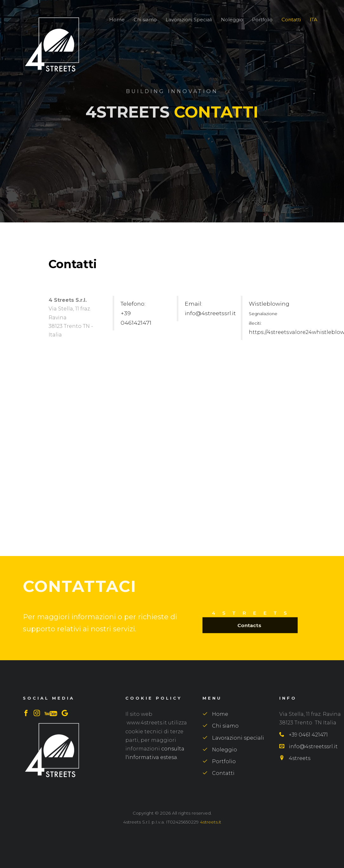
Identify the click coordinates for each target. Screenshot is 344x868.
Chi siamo (145, 20)
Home (117, 20)
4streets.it (211, 822)
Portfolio (262, 20)
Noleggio (232, 20)
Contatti (291, 20)
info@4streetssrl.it (308, 746)
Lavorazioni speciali (233, 738)
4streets (295, 758)
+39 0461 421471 (304, 735)
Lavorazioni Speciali (189, 20)
